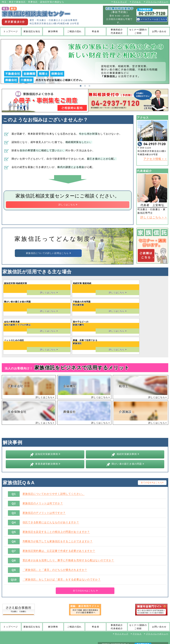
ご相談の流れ (74, 31)
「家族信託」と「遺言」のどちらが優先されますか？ (55, 541)
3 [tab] (89, 85)
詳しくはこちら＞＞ (154, 217)
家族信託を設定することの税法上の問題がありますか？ (56, 503)
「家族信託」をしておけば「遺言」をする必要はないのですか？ (62, 550)
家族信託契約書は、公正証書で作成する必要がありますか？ (59, 522)
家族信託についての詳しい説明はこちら (49, 253)
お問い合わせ (159, 31)
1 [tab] (81, 85)
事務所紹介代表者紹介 (117, 31)
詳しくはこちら (68, 205)
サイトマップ (119, 2)
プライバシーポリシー (156, 2)
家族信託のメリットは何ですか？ (43, 474)
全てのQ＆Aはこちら (152, 453)
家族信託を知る (32, 31)
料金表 (96, 31)
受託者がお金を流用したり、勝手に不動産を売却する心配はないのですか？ (68, 531)
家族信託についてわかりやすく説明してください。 (54, 465)
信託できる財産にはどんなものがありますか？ (51, 493)
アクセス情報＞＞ (155, 159)
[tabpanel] (85, 62)
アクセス (135, 2)
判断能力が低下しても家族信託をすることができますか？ (58, 512)
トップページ (11, 31)
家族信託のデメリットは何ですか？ (44, 484)
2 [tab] (85, 85)
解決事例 (53, 31)
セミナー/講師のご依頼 (138, 31)
